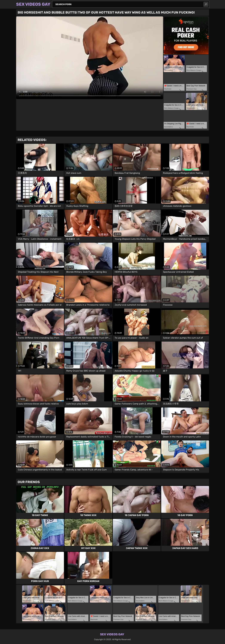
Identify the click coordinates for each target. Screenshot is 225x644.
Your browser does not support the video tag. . (90, 58)
